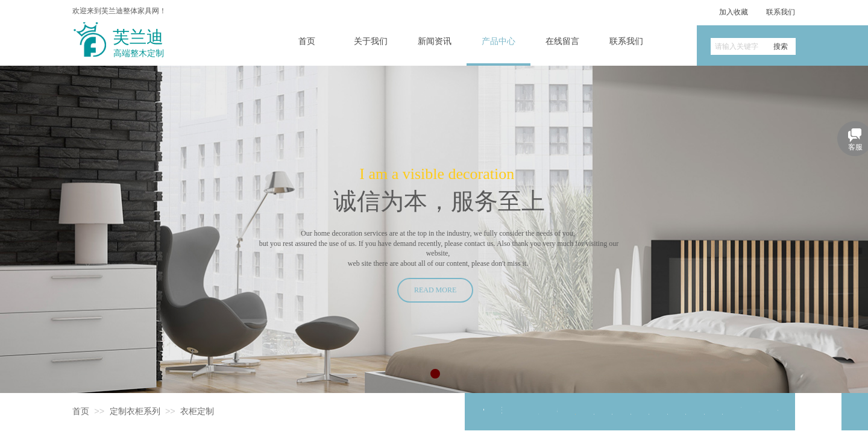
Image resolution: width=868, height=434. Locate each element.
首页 (81, 411)
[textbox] (738, 46)
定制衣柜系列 (135, 411)
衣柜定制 (197, 411)
